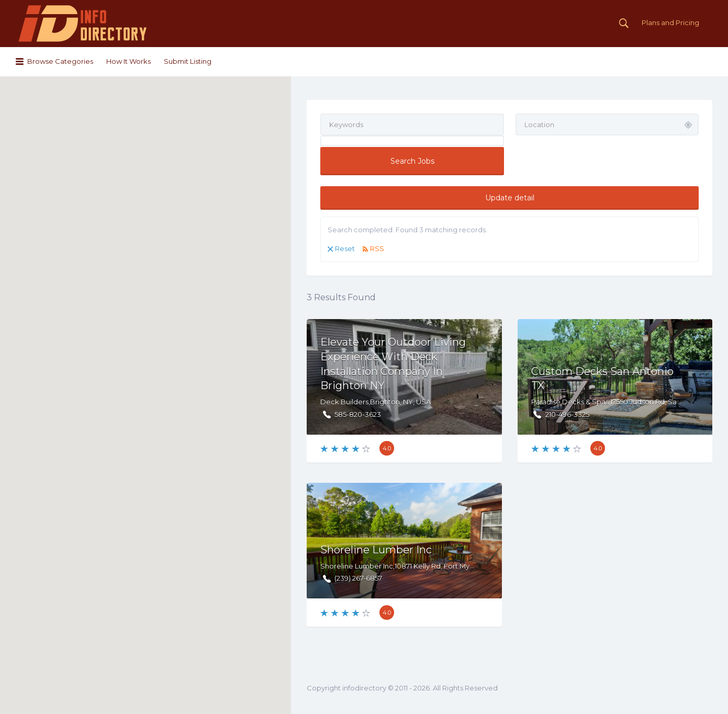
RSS (377, 248)
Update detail (510, 198)
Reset (345, 248)
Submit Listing (188, 61)
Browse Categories (60, 61)
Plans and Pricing (670, 22)
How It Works (128, 61)
